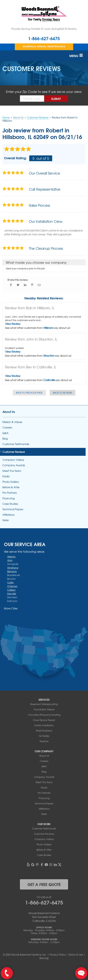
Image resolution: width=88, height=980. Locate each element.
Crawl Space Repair (44, 720)
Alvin (10, 560)
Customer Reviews (14, 452)
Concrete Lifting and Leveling (44, 715)
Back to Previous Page (29, 393)
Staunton (49, 355)
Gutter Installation (44, 725)
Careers (7, 427)
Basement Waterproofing (44, 704)
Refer (6, 520)
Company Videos (13, 460)
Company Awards (14, 465)
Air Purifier (44, 736)
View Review (13, 324)
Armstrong (13, 568)
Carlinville (49, 380)
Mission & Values (12, 422)
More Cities (11, 608)
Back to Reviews (63, 393)
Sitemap (44, 958)
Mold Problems (44, 731)
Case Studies (10, 504)
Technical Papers (13, 509)
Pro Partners (10, 493)
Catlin (11, 582)
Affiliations (8, 515)
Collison (11, 590)
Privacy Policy (58, 955)
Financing (9, 498)
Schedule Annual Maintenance (44, 46)
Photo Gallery (11, 482)
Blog (5, 438)
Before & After (11, 487)
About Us (9, 412)
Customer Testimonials (16, 444)
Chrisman (12, 586)
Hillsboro (48, 328)
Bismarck (12, 571)
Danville (12, 593)
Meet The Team (12, 471)
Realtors (44, 741)
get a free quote (44, 884)
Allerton (11, 557)
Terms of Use (76, 955)
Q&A (5, 433)
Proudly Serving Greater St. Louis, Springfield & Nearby (44, 29)
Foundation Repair (44, 709)
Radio (6, 476)
